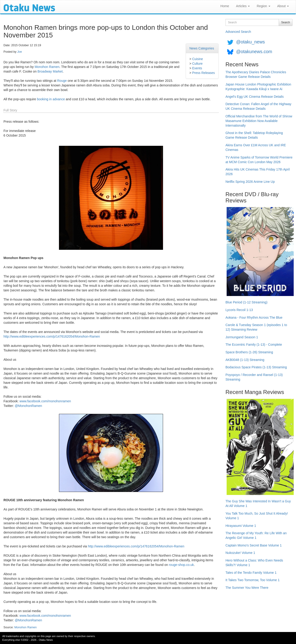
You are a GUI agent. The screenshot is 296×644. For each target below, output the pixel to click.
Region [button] (263, 6)
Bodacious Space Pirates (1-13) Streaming (256, 367)
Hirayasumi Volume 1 (241, 526)
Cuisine (198, 59)
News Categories (202, 48)
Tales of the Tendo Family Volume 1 (251, 573)
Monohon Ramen (47, 67)
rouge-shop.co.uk (181, 565)
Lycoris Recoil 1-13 (239, 310)
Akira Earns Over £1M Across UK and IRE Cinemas (256, 147)
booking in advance (51, 99)
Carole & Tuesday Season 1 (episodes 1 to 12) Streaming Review (256, 327)
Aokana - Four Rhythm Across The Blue (254, 317)
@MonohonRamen (28, 406)
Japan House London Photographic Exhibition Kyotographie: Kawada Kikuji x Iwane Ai (258, 87)
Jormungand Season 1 (242, 337)
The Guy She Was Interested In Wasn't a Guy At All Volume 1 (258, 504)
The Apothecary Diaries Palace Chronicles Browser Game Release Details (256, 74)
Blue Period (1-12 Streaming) (246, 302)
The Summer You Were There (247, 588)
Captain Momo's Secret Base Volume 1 (254, 545)
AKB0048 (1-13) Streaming (245, 360)
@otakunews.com (254, 52)
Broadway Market (50, 71)
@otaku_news (250, 42)
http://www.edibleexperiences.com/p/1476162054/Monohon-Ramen (52, 336)
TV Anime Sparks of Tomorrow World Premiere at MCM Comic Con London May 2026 (259, 160)
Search (286, 22)
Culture (197, 64)
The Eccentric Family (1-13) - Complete (254, 345)
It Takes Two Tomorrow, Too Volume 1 (253, 580)
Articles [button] (243, 6)
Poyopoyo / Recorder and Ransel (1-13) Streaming (254, 377)
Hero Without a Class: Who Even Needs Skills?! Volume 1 (254, 563)
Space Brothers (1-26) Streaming (249, 352)
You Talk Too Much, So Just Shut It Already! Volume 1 (257, 516)
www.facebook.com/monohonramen (45, 401)
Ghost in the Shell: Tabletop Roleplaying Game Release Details (254, 135)
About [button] (283, 6)
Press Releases (203, 73)
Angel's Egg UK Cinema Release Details (255, 97)
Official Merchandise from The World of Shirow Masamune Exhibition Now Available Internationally (259, 121)
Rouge (62, 81)
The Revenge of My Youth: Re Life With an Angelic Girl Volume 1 (256, 535)
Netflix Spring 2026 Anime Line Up (250, 182)
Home (225, 6)
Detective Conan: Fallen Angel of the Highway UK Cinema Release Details (258, 106)
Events (197, 68)
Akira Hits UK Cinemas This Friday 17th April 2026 (258, 172)
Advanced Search (238, 32)
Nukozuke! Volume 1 (240, 553)
